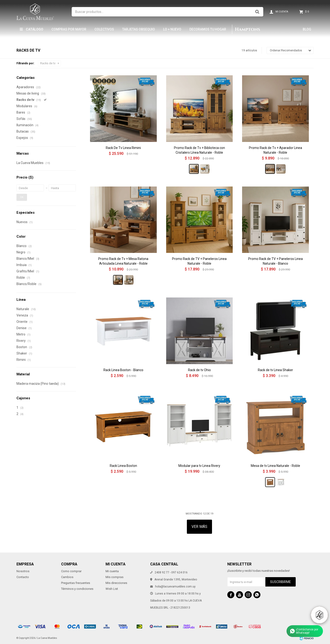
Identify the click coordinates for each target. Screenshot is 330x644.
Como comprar (71, 571)
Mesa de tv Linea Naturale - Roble (275, 466)
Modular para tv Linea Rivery (199, 466)
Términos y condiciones (77, 589)
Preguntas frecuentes (76, 583)
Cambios (67, 577)
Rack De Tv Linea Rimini (123, 148)
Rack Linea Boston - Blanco (123, 370)
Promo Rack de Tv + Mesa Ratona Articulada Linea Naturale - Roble (123, 261)
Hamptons (247, 29)
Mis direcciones (116, 583)
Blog (307, 29)
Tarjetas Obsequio (139, 29)
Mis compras (114, 577)
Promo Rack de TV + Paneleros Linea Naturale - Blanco (275, 261)
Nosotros (23, 571)
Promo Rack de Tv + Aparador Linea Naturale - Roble (275, 150)
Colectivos (104, 29)
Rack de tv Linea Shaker (275, 370)
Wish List (112, 589)
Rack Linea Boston (123, 466)
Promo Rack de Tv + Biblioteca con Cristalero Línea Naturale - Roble (199, 150)
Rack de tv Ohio (199, 370)
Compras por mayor (69, 29)
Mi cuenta (112, 571)
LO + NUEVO (172, 29)
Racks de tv (48, 63)
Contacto (23, 577)
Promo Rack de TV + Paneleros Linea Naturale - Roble (199, 261)
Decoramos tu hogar (208, 29)
